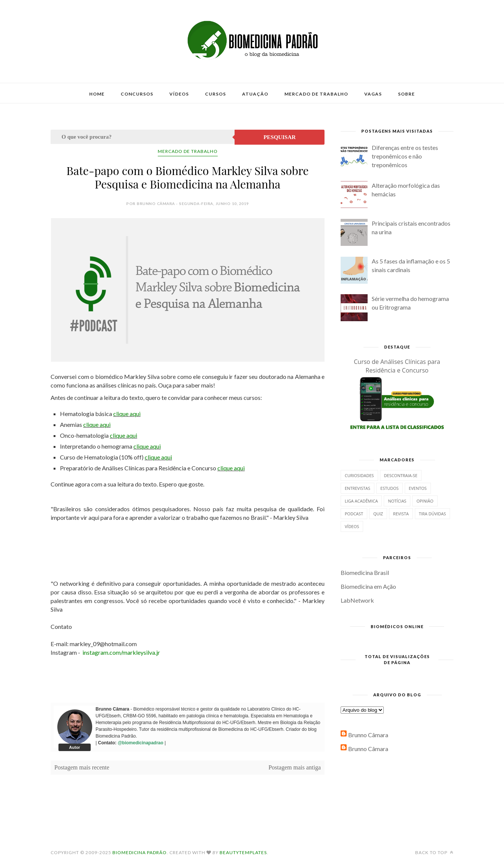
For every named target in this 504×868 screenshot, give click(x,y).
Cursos (215, 94)
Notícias (397, 501)
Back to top (434, 852)
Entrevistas (357, 488)
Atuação (255, 94)
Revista (401, 514)
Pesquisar (280, 137)
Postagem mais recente (82, 767)
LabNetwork (357, 600)
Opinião (425, 501)
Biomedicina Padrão (140, 852)
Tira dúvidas (432, 514)
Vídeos (179, 94)
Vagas (373, 94)
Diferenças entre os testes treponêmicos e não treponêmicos (405, 156)
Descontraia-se (401, 475)
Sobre (406, 94)
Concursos (137, 94)
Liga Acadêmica (361, 501)
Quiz (378, 514)
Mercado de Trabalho (316, 94)
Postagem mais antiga (295, 767)
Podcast (354, 514)
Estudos (390, 488)
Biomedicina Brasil (365, 572)
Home (97, 94)
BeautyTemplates (243, 852)
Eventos (418, 488)
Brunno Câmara (368, 735)
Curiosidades (359, 475)
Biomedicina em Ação (368, 586)
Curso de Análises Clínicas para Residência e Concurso (397, 366)
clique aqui (127, 414)
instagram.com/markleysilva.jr (121, 652)
